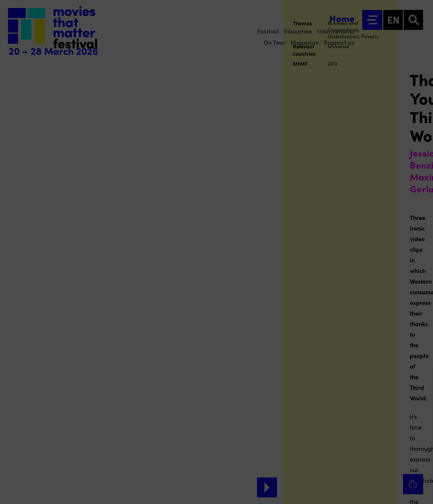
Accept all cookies (377, 472)
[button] (370, 428)
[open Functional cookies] (422, 428)
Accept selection (377, 492)
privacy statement (350, 406)
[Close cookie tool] (423, 380)
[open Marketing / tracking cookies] (422, 448)
